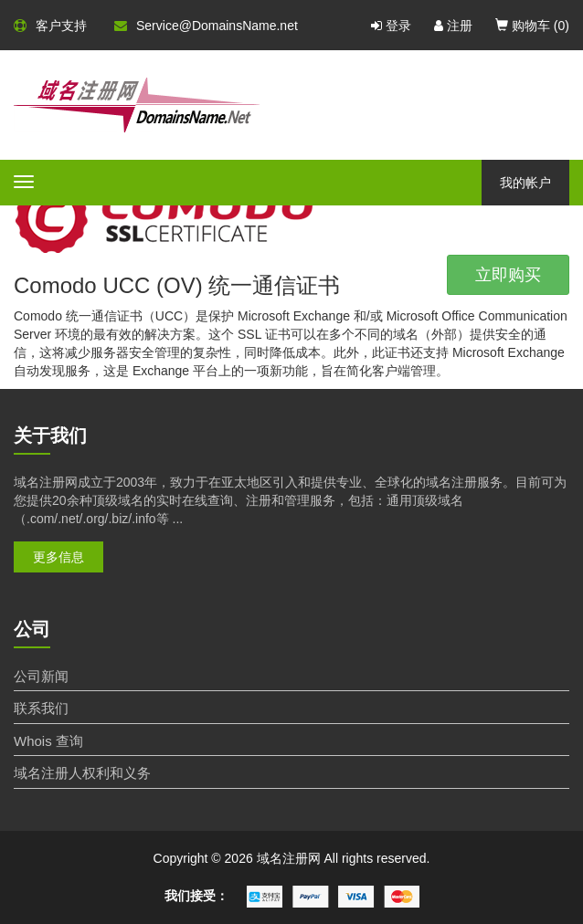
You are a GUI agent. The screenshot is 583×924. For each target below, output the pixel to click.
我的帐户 (525, 183)
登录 (391, 26)
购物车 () (532, 26)
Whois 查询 (48, 741)
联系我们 (41, 708)
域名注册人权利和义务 (82, 773)
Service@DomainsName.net (206, 26)
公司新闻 (41, 676)
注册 (453, 26)
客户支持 (50, 26)
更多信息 (58, 557)
